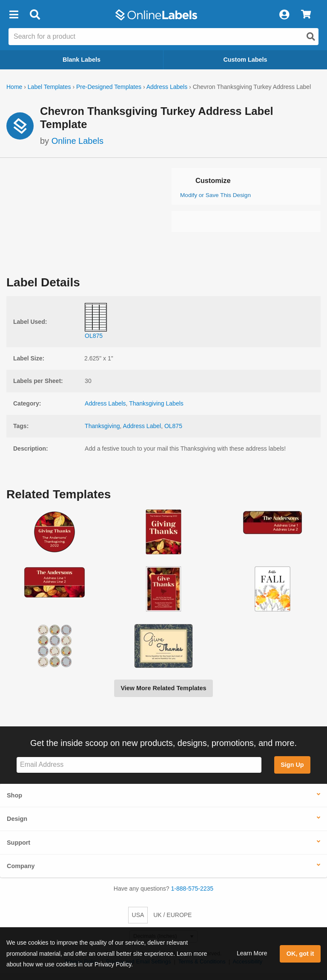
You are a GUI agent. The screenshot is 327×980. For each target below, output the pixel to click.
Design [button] (17, 819)
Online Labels (77, 141)
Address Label (142, 426)
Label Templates (49, 87)
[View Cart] (306, 15)
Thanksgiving (102, 426)
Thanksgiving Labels (156, 403)
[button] (14, 15)
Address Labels (167, 87)
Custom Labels (245, 60)
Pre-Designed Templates (109, 87)
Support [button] (19, 843)
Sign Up (292, 765)
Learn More (252, 953)
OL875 (173, 426)
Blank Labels (82, 60)
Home (14, 87)
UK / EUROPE (172, 915)
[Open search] (311, 37)
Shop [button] (14, 795)
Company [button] (21, 866)
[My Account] (284, 15)
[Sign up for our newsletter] (139, 765)
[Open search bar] (35, 15)
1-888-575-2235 (192, 889)
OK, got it (300, 954)
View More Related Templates (163, 688)
